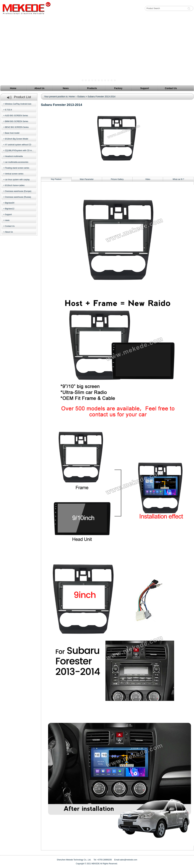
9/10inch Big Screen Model (17, 139)
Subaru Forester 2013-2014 (102, 96)
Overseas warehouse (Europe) (18, 191)
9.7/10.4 (8, 110)
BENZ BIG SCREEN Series (17, 127)
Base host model (12, 133)
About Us (9, 232)
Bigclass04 (10, 203)
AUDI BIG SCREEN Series (16, 116)
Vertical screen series (14, 174)
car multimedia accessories (17, 162)
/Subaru (81, 96)
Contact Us (10, 226)
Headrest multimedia (14, 156)
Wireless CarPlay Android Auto (18, 104)
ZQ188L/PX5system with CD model (20, 150)
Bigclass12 (10, 209)
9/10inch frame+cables (15, 185)
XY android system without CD (18, 145)
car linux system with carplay (17, 180)
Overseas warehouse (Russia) (18, 197)
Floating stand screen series (17, 168)
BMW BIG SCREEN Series (17, 121)
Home (72, 96)
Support (8, 214)
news (7, 220)
